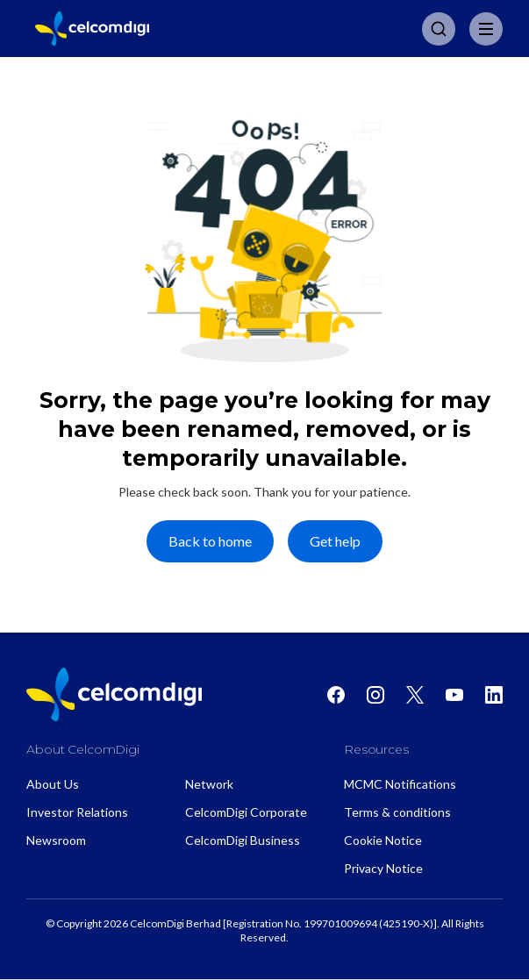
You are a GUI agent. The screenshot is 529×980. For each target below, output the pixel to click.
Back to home (210, 541)
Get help (335, 541)
